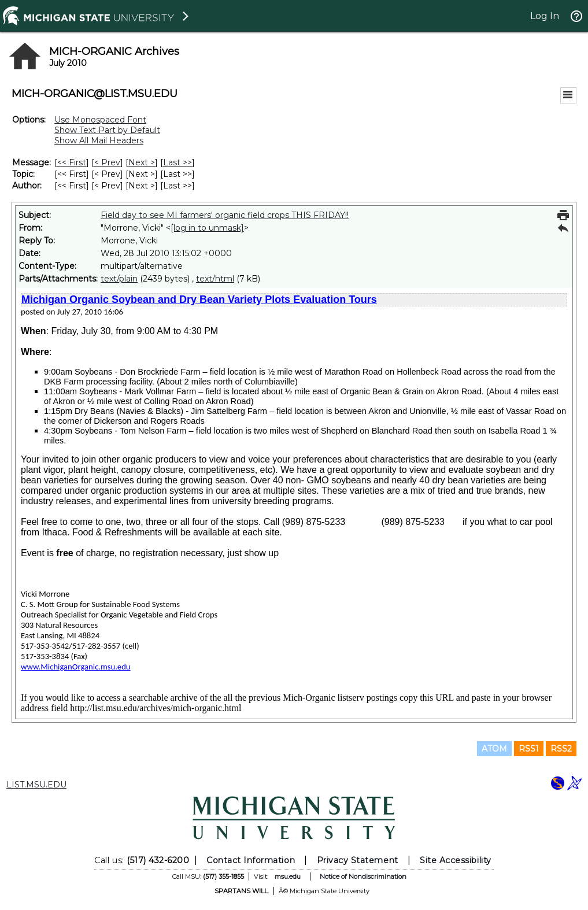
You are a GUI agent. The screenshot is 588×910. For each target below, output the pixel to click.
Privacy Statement (358, 860)
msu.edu (288, 876)
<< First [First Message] (72, 162)
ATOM (494, 749)
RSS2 (561, 749)
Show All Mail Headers (99, 140)
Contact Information (251, 860)
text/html (215, 279)
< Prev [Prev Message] (107, 162)
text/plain (119, 279)
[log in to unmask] (207, 228)
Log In (545, 16)
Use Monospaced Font (100, 120)
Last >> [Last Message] (177, 162)
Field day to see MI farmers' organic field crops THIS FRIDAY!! (225, 215)
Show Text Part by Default (107, 130)
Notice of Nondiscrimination (363, 876)
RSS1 (529, 749)
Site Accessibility (456, 860)
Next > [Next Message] (142, 162)
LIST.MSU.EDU (36, 785)
